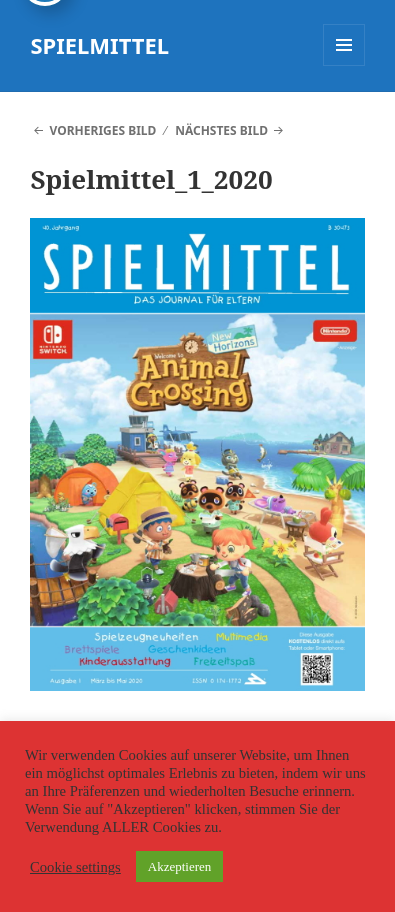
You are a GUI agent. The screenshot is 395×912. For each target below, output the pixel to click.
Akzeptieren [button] (180, 866)
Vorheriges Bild (103, 130)
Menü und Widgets (344, 65)
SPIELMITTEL (99, 45)
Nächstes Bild (221, 130)
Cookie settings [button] (75, 867)
